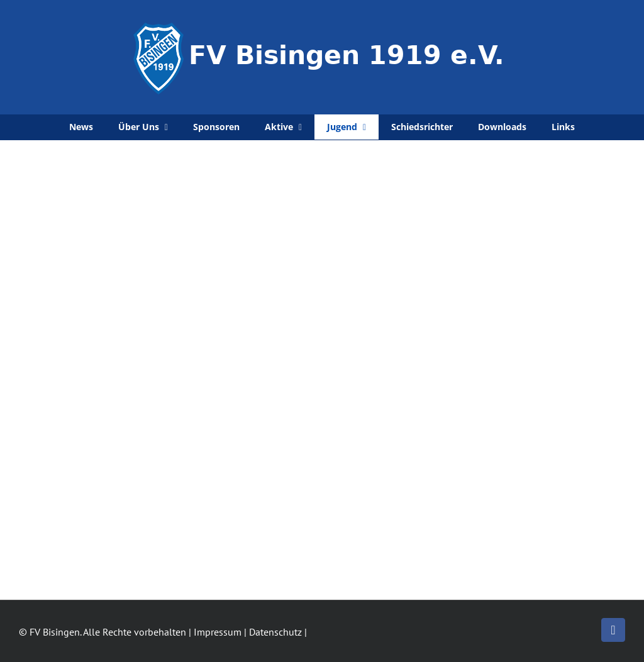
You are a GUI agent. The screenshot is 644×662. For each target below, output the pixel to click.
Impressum (218, 632)
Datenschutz (275, 632)
